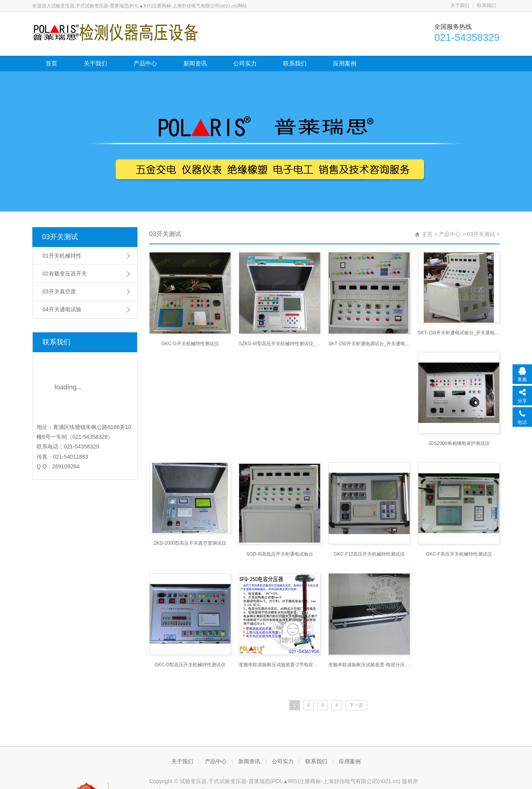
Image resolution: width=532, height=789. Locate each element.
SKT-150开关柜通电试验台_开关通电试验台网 (459, 333)
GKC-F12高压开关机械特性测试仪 (369, 554)
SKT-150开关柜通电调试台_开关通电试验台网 (369, 344)
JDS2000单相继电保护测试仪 (459, 443)
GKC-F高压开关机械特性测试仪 (459, 554)
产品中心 (145, 63)
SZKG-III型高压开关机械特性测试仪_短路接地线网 (280, 344)
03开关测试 (60, 237)
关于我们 (460, 5)
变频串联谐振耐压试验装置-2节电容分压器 (280, 665)
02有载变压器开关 (65, 274)
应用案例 (345, 63)
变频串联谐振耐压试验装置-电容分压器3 (369, 665)
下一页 (356, 705)
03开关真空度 (59, 291)
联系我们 (486, 5)
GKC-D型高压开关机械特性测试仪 (190, 665)
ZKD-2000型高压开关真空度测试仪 (190, 543)
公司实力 (245, 63)
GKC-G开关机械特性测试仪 (190, 344)
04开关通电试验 (62, 309)
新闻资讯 (195, 63)
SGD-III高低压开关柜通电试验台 (280, 554)
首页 (51, 63)
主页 (427, 234)
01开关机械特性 (62, 256)
